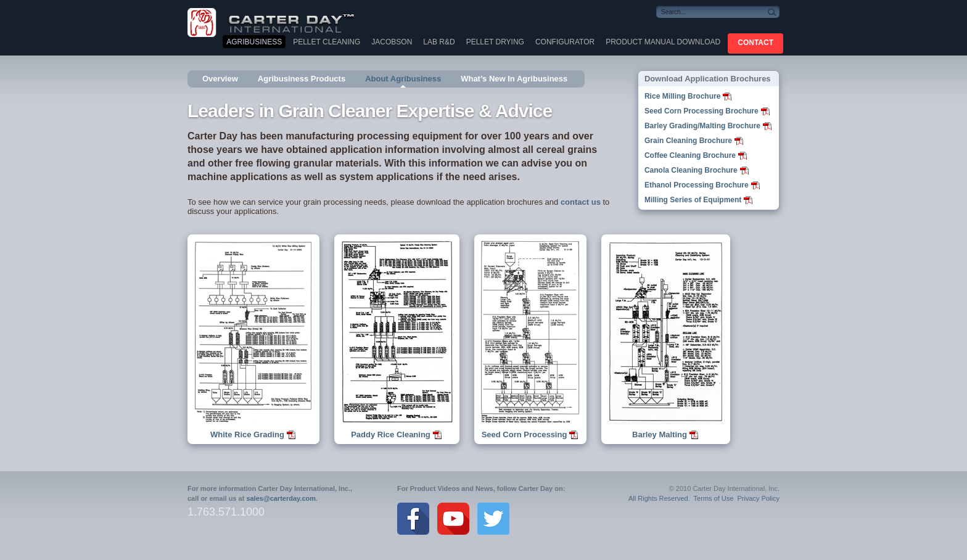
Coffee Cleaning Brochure (690, 155)
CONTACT (755, 43)
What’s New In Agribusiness (514, 79)
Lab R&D (439, 42)
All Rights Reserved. (659, 498)
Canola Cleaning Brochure (691, 170)
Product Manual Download (663, 42)
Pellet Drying (495, 42)
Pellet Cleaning (327, 42)
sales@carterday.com (281, 498)
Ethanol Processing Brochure (697, 185)
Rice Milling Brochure (682, 96)
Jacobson (392, 42)
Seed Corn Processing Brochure (702, 111)
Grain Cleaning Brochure (688, 141)
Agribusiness (254, 42)
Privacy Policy (759, 498)
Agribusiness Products (302, 79)
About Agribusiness (403, 79)
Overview (220, 79)
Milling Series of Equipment (693, 200)
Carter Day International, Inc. (280, 22)
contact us (581, 202)
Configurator (565, 42)
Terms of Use (714, 498)
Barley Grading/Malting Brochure (702, 126)
